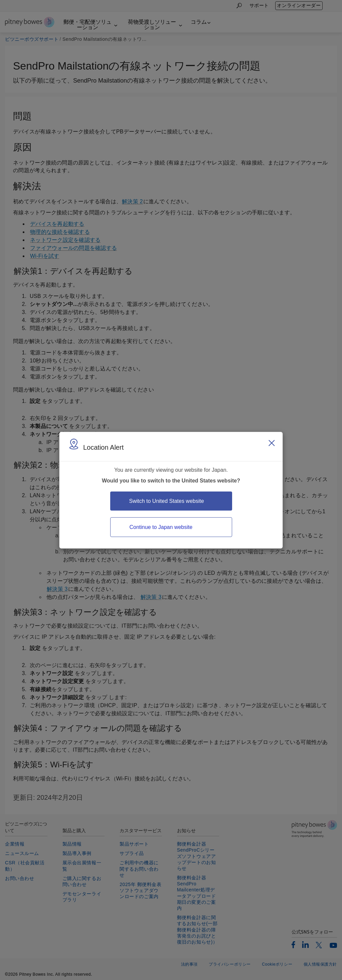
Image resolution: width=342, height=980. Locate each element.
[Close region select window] (272, 443)
